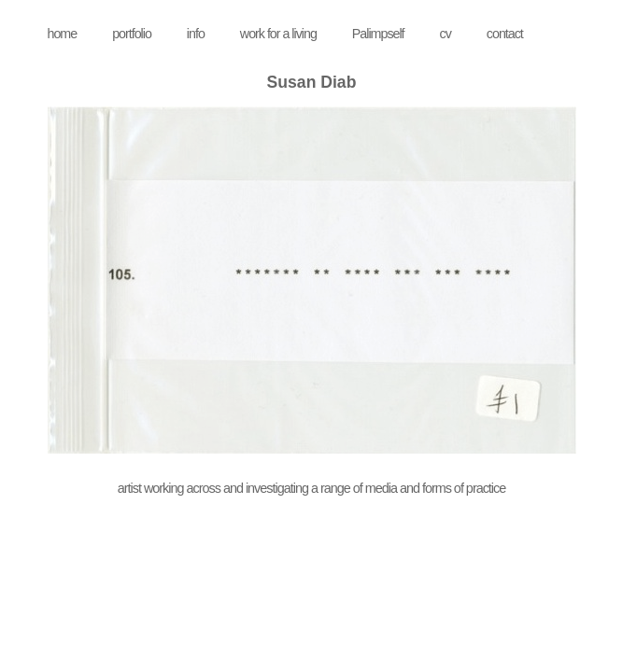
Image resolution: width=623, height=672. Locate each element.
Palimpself (378, 34)
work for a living (278, 34)
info (196, 34)
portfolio (132, 34)
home (63, 34)
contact (505, 34)
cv (446, 34)
